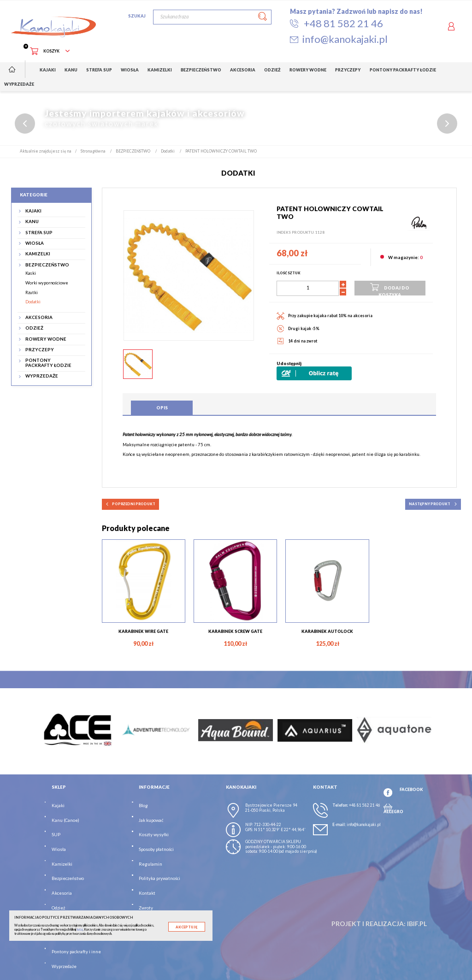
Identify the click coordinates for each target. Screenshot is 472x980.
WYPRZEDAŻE (42, 377)
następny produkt (433, 505)
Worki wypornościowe (47, 283)
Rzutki (32, 292)
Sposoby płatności (156, 849)
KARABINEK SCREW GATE (235, 631)
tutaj (80, 929)
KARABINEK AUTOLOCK (327, 631)
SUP (56, 835)
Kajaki (58, 806)
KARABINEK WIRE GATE (143, 631)
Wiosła (59, 849)
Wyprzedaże (64, 966)
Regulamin (150, 864)
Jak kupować (151, 820)
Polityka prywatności (159, 879)
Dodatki (33, 302)
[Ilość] (308, 288)
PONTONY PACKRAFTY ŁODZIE (48, 363)
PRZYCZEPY (40, 350)
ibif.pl (417, 924)
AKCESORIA (39, 318)
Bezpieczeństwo (68, 879)
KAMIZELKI (38, 254)
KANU (32, 222)
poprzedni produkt (130, 505)
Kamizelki (62, 864)
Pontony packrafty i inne (76, 952)
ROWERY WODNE (46, 339)
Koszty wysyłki (154, 835)
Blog (143, 806)
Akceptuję (186, 927)
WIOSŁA (35, 243)
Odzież (58, 908)
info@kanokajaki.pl (364, 825)
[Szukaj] (212, 17)
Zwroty (146, 908)
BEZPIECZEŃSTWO (47, 265)
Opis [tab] (162, 408)
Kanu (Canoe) (65, 820)
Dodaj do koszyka (390, 289)
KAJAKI (33, 211)
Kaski (31, 274)
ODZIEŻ (34, 328)
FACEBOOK (411, 789)
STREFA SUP (39, 233)
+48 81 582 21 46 (365, 805)
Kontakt (147, 893)
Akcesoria (62, 893)
